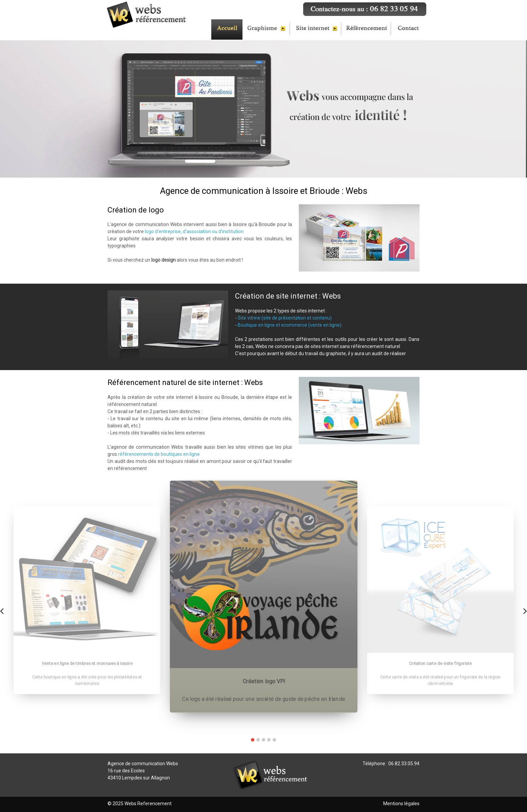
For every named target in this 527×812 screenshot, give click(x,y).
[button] (253, 740)
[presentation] (2, 610)
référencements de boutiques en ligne (159, 454)
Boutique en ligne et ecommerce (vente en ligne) (290, 325)
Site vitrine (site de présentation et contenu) (285, 318)
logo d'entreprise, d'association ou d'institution (194, 231)
